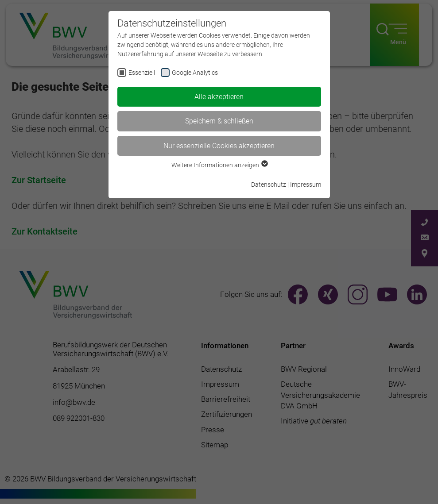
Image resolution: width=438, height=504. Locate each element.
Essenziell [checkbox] (142, 73)
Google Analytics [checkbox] (195, 73)
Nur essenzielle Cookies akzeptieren (219, 146)
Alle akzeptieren (219, 97)
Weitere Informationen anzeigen (219, 165)
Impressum (306, 185)
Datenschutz (269, 185)
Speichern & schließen (219, 121)
